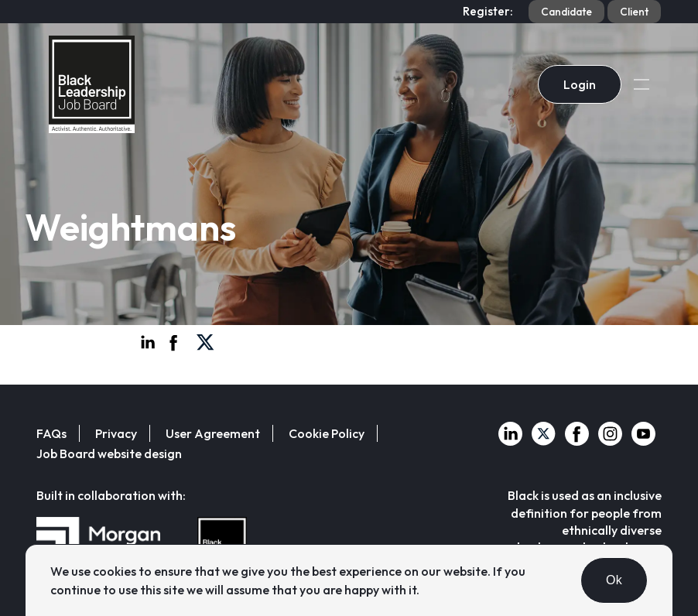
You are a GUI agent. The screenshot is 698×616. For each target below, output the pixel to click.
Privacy (116, 433)
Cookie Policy (327, 433)
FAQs (51, 433)
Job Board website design (109, 453)
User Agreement (213, 433)
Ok (614, 580)
